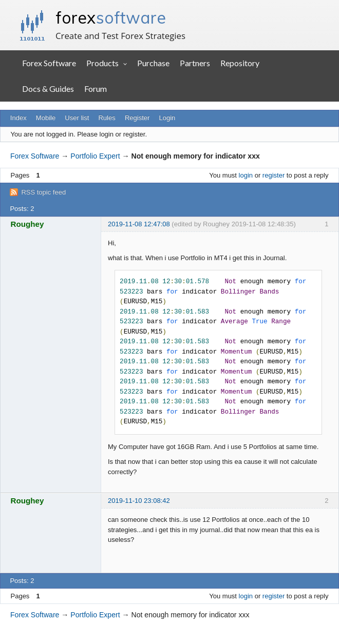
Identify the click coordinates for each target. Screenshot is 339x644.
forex (111, 17)
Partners (195, 63)
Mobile (46, 118)
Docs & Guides (48, 89)
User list (77, 118)
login (246, 175)
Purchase (153, 63)
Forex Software (49, 63)
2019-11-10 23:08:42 (139, 501)
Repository (240, 63)
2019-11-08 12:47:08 (139, 224)
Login (167, 118)
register (274, 175)
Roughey (27, 224)
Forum (96, 89)
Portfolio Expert (95, 156)
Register (137, 118)
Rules (107, 118)
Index (18, 118)
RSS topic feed (43, 192)
